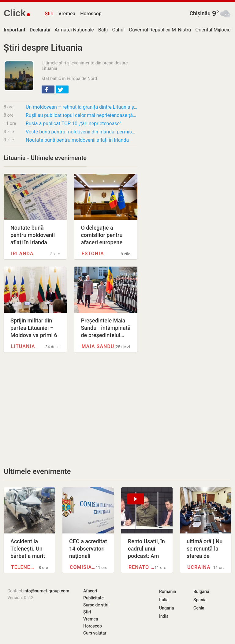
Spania (200, 600)
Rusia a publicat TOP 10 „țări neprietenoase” (74, 124)
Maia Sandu (98, 346)
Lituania (23, 346)
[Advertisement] (71, 409)
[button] (48, 89)
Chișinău (200, 13)
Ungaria (167, 608)
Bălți (103, 30)
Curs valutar (95, 633)
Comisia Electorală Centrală (83, 567)
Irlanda (22, 254)
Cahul (118, 30)
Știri (49, 14)
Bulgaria (201, 591)
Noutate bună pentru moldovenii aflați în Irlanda (77, 140)
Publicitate (93, 598)
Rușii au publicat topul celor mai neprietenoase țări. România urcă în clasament (82, 115)
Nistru (184, 30)
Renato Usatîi (142, 567)
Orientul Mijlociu (213, 30)
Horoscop (91, 14)
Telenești (24, 567)
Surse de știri (96, 605)
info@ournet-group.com (46, 591)
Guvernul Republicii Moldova (160, 30)
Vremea (67, 14)
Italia (164, 600)
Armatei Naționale (74, 30)
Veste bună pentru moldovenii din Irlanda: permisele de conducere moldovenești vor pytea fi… (82, 132)
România (168, 591)
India (164, 616)
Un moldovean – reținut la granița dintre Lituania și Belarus (82, 107)
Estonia (93, 254)
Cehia (199, 608)
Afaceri (90, 591)
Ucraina (199, 567)
